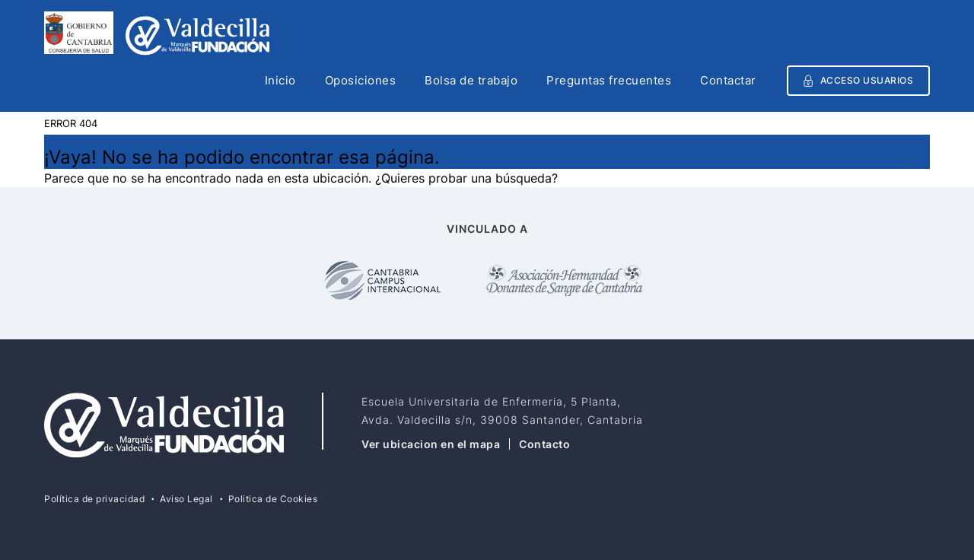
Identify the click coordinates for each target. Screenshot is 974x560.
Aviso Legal (186, 499)
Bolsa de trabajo (471, 81)
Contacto (544, 444)
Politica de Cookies (273, 499)
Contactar (728, 81)
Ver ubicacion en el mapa (431, 444)
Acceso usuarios (859, 81)
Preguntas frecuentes (609, 81)
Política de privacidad (94, 499)
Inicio (280, 81)
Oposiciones (361, 81)
